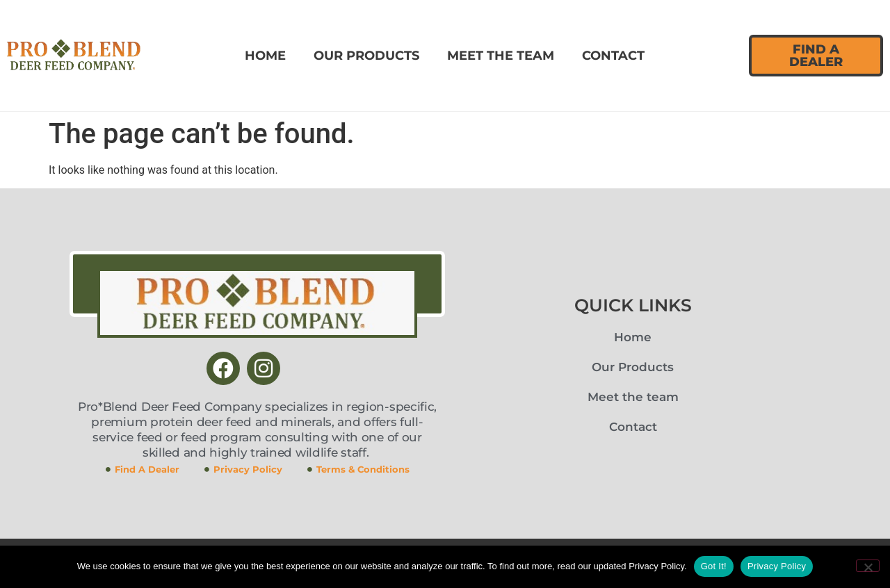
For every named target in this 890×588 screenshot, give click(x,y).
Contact (613, 56)
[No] (868, 566)
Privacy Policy (777, 566)
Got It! (714, 566)
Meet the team (501, 56)
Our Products (366, 56)
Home (265, 56)
